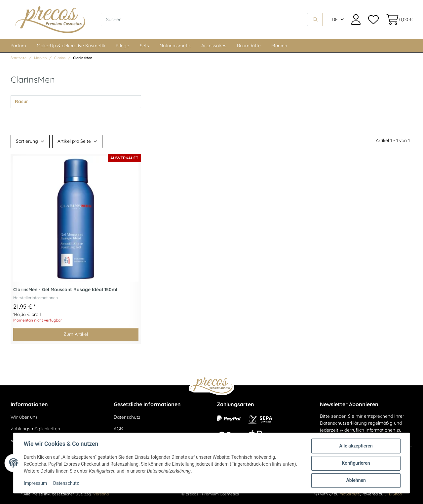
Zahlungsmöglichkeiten (35, 429)
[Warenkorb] (397, 20)
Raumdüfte (249, 46)
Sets (144, 46)
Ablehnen (355, 481)
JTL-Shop (393, 494)
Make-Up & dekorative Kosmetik (71, 46)
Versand (101, 494)
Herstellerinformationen (36, 298)
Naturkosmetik (175, 46)
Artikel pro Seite (74, 141)
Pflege (122, 46)
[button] (356, 20)
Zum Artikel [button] (76, 334)
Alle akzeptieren (355, 446)
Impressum (36, 484)
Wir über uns (24, 417)
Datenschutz (127, 417)
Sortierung (27, 141)
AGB (118, 429)
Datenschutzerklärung (343, 423)
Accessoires (214, 46)
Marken (279, 46)
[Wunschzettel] (373, 20)
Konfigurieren (355, 463)
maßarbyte (350, 494)
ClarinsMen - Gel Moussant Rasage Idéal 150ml (65, 290)
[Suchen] (205, 20)
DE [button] (335, 20)
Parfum (18, 46)
